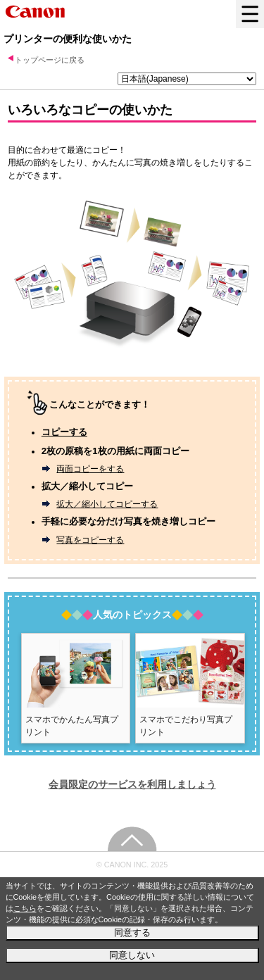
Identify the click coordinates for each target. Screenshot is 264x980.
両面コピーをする (90, 469)
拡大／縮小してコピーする (107, 504)
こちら (25, 908)
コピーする (64, 432)
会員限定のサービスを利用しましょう (132, 784)
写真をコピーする (90, 540)
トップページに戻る (50, 60)
